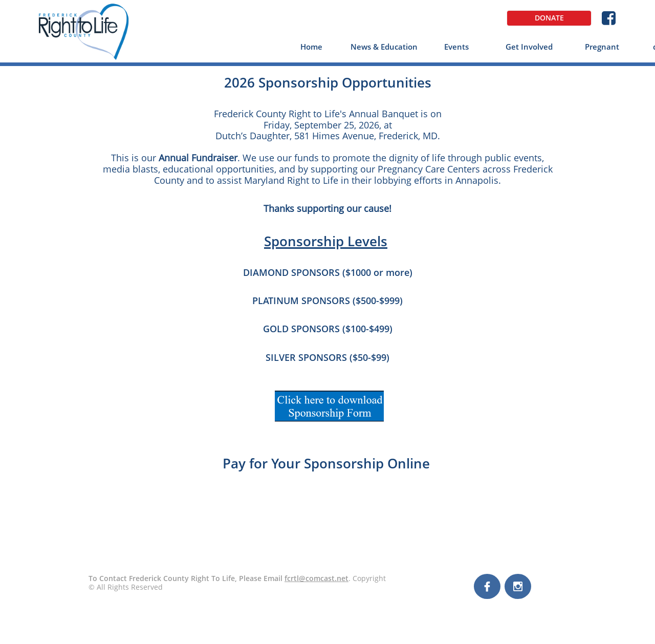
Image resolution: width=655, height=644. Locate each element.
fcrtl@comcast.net (316, 578)
